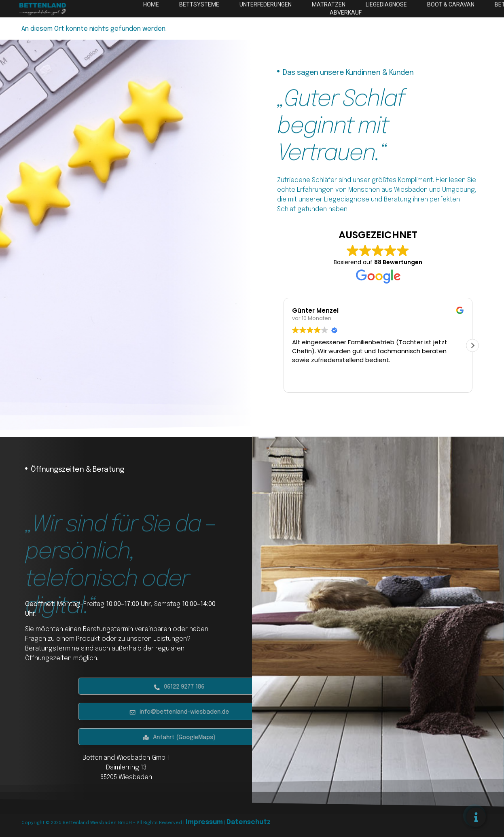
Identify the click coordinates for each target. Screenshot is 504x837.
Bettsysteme (274, 5)
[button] (472, 345)
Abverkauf (414, 12)
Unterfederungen (337, 5)
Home (228, 5)
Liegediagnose (453, 5)
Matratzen (397, 5)
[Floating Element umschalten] (476, 817)
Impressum (204, 822)
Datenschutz (249, 822)
